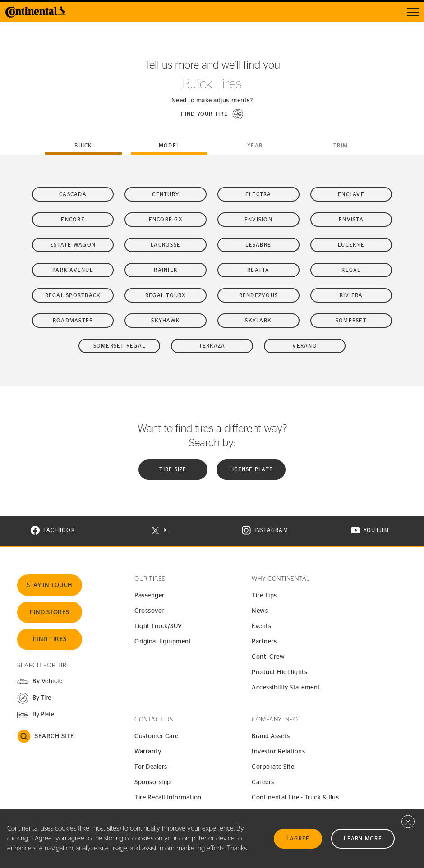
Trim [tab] (341, 146)
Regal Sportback (73, 295)
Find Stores (50, 612)
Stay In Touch (50, 585)
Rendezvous (259, 295)
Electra (258, 194)
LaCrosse (166, 245)
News (260, 611)
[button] (212, 114)
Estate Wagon (73, 245)
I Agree (298, 839)
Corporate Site (273, 767)
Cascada (73, 194)
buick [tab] (83, 146)
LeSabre (258, 245)
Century (166, 194)
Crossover (149, 611)
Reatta (258, 270)
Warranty (148, 752)
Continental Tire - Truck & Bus (295, 798)
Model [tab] (169, 146)
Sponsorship (153, 782)
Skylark (258, 321)
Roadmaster (73, 321)
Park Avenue (73, 270)
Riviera (351, 295)
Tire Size (173, 469)
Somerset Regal (120, 346)
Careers (263, 782)
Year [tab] (255, 146)
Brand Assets (271, 736)
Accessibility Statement (286, 688)
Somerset (351, 321)
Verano (305, 346)
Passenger (150, 596)
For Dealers (151, 767)
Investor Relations (278, 752)
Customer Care (157, 736)
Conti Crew (268, 657)
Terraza (212, 346)
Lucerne (351, 245)
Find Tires (50, 639)
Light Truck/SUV (158, 626)
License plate (251, 469)
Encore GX (166, 220)
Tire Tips (264, 596)
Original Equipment (163, 642)
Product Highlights (279, 672)
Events (261, 626)
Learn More (363, 839)
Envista (351, 220)
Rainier (166, 270)
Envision (258, 220)
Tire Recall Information (168, 798)
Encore (73, 220)
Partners (264, 642)
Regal (351, 270)
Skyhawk (166, 321)
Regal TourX (166, 295)
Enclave (351, 194)
